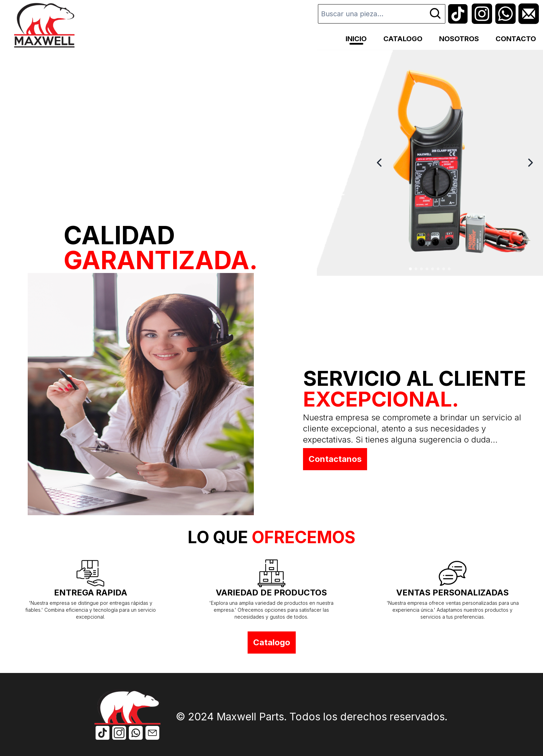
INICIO (356, 39)
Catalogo (272, 642)
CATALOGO (403, 39)
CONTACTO (516, 39)
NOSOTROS (459, 39)
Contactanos (335, 459)
